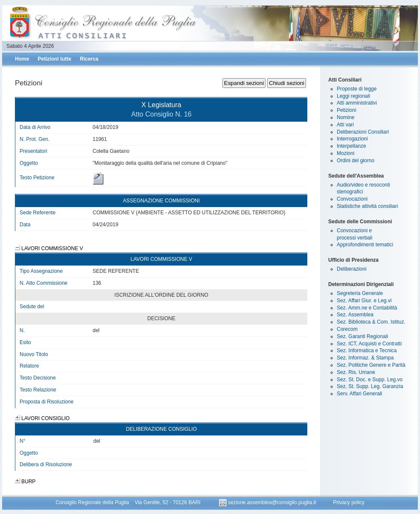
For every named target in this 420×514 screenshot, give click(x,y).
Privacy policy (349, 502)
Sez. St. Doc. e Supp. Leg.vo (370, 380)
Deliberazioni (351, 269)
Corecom (347, 329)
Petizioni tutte (54, 59)
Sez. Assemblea (355, 315)
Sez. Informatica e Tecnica (367, 350)
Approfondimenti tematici (365, 245)
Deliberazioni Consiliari (363, 132)
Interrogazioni (352, 139)
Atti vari (345, 125)
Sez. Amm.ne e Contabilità (367, 308)
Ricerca (89, 59)
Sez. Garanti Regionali (362, 336)
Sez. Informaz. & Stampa (365, 358)
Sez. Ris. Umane (356, 372)
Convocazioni (352, 199)
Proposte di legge (357, 89)
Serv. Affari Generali (359, 394)
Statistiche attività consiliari (367, 206)
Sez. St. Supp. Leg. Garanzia (370, 386)
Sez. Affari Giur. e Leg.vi (364, 301)
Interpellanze (351, 146)
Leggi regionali (353, 96)
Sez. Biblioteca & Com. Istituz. (371, 322)
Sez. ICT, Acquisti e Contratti (369, 344)
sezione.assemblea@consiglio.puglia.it (268, 502)
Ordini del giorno (356, 161)
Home (22, 59)
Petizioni (346, 110)
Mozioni (346, 153)
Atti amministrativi (357, 103)
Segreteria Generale (360, 293)
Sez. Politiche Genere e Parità (371, 365)
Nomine (346, 117)
